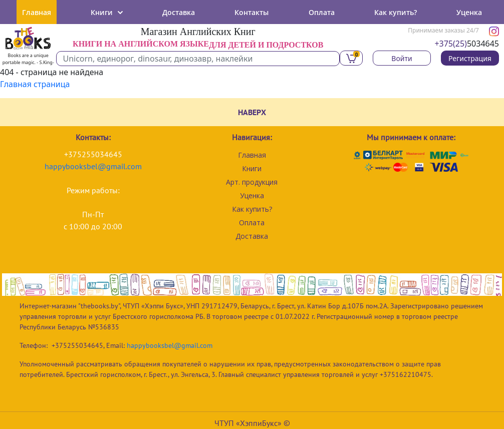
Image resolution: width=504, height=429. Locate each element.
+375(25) (451, 44)
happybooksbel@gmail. (86, 166)
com (135, 166)
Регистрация (470, 58)
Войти (402, 58)
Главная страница (35, 84)
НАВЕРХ (252, 112)
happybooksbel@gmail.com (170, 345)
